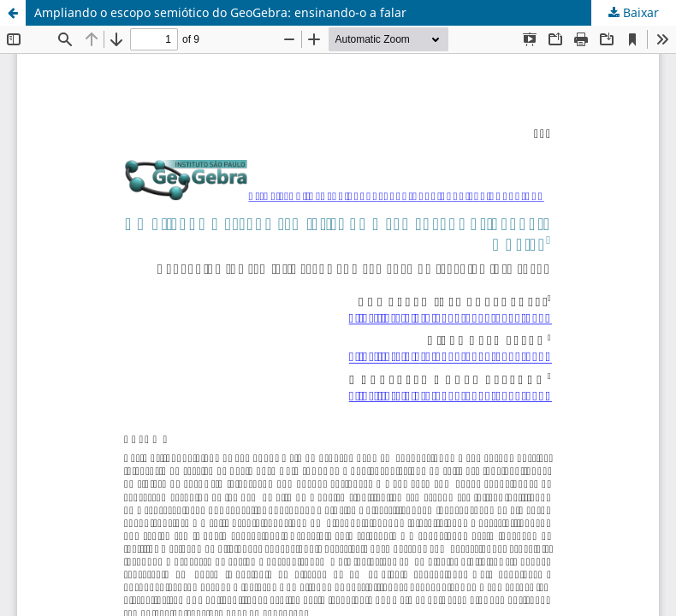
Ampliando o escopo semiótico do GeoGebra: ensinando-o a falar (220, 12)
